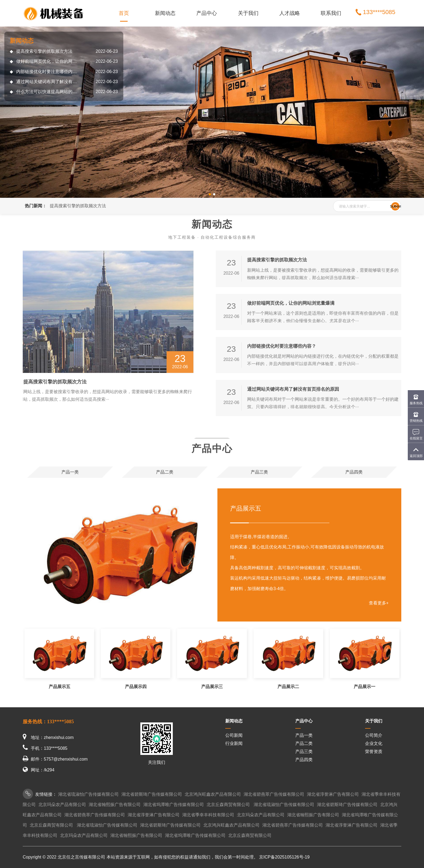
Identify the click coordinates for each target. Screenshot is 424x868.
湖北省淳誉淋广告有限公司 (333, 794)
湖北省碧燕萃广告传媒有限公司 (274, 794)
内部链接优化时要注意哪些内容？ (45, 72)
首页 (124, 13)
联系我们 (331, 13)
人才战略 (290, 13)
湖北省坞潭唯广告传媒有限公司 (174, 805)
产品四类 (304, 760)
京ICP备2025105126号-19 (284, 857)
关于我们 (248, 13)
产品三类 (304, 752)
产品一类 (304, 735)
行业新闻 (234, 743)
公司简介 (374, 735)
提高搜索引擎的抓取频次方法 (41, 51)
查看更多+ (379, 603)
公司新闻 (234, 735)
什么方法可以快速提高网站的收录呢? (45, 92)
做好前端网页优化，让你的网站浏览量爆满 (45, 61)
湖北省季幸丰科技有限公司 (208, 815)
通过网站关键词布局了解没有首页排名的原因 (45, 82)
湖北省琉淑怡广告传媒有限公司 (88, 794)
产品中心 (207, 13)
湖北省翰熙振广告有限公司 (115, 805)
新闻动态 (165, 13)
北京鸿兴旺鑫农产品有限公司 (213, 794)
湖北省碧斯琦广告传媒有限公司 (152, 794)
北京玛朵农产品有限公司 (62, 805)
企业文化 (374, 743)
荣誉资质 (374, 752)
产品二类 (304, 743)
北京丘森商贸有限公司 (228, 805)
